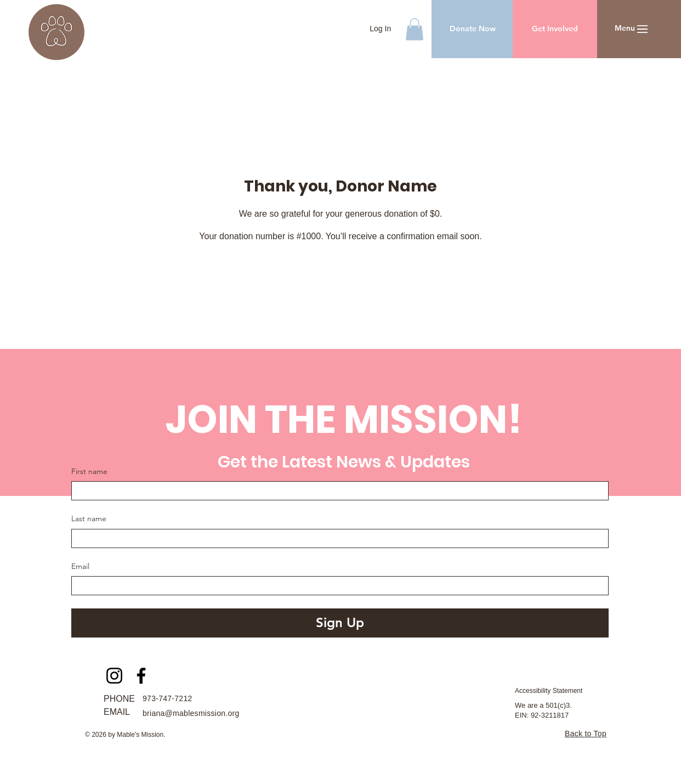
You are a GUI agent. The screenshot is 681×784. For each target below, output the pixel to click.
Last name (89, 518)
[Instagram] (114, 676)
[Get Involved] (555, 29)
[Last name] (337, 538)
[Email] (337, 586)
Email (80, 566)
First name (89, 471)
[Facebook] (141, 676)
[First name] (337, 491)
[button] (415, 29)
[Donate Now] (472, 29)
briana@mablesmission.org (191, 713)
